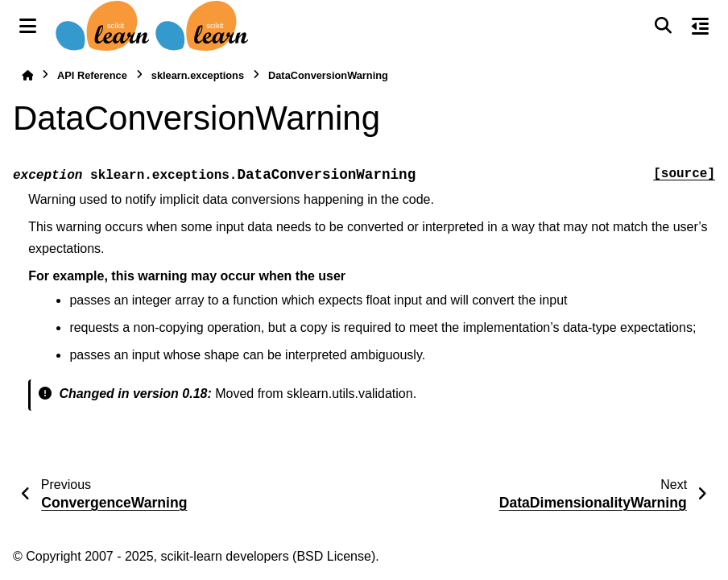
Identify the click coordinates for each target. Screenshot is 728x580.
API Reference (92, 75)
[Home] (27, 75)
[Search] (663, 26)
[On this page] (700, 26)
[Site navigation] (28, 26)
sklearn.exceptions (198, 75)
